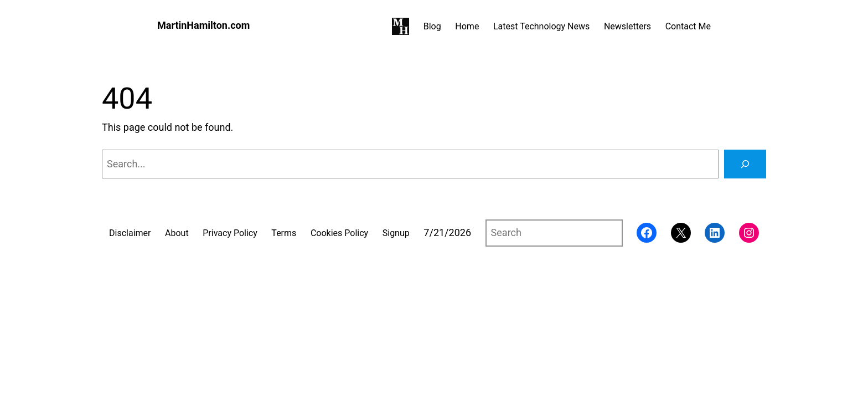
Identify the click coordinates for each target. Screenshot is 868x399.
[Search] (745, 164)
